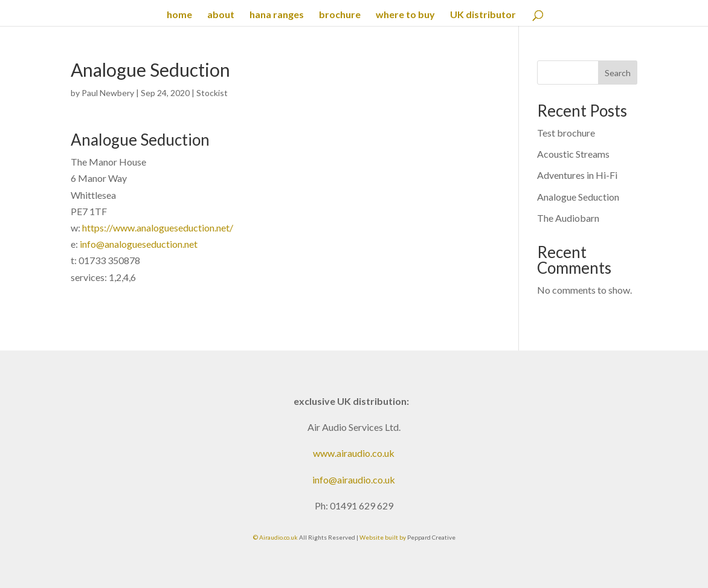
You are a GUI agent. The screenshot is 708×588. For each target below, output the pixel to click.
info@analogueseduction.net (139, 244)
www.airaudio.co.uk (354, 453)
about (221, 15)
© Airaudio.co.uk (275, 537)
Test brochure (566, 133)
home (179, 15)
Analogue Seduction (578, 197)
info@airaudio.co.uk (354, 480)
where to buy (405, 15)
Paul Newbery (108, 93)
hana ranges (277, 15)
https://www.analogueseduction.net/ (158, 228)
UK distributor (483, 15)
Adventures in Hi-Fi (577, 175)
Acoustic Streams (573, 154)
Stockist (212, 93)
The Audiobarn (568, 218)
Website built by (383, 537)
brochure (340, 15)
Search (618, 73)
